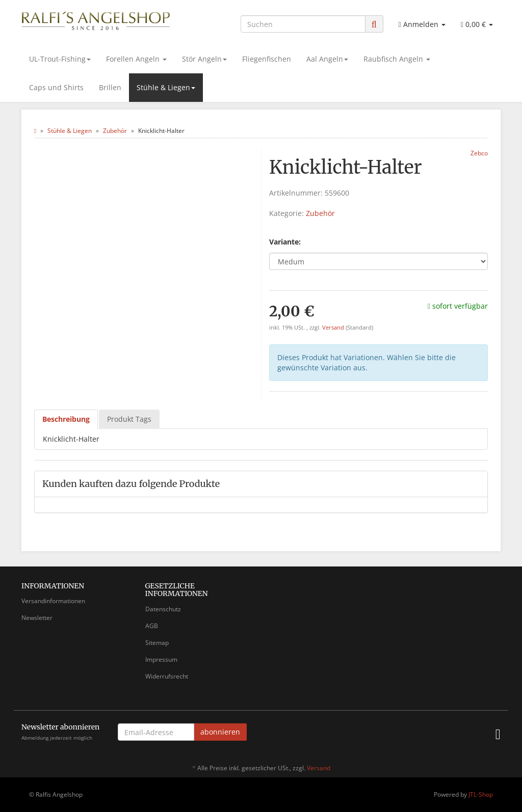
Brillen (110, 87)
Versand (334, 328)
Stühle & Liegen (166, 87)
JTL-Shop (481, 794)
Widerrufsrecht (167, 676)
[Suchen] (303, 24)
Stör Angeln (204, 59)
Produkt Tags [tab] (129, 419)
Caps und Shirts (56, 87)
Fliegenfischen (267, 59)
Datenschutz (163, 609)
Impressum (161, 659)
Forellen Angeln (136, 59)
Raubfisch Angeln (397, 59)
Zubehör (320, 213)
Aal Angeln (327, 59)
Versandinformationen (53, 601)
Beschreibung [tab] (66, 419)
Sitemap (157, 643)
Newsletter (37, 618)
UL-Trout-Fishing (60, 59)
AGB (152, 626)
